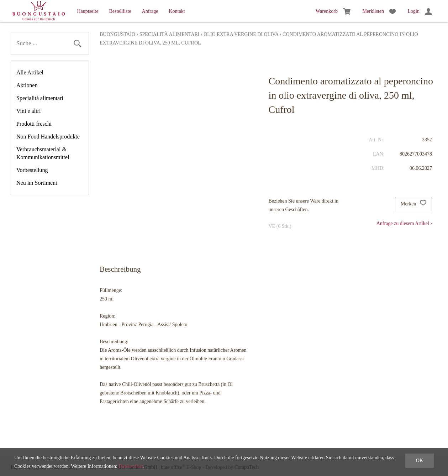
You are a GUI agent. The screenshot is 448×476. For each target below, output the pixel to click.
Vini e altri (28, 111)
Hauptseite (88, 11)
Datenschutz (131, 466)
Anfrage (150, 11)
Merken (413, 204)
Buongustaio (117, 34)
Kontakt (177, 11)
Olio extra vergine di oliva (241, 34)
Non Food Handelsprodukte (48, 137)
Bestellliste (120, 11)
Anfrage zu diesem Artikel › (404, 223)
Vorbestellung (32, 170)
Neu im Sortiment (37, 183)
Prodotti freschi (34, 124)
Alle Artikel (30, 72)
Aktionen (27, 85)
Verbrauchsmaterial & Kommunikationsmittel (43, 153)
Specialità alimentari (40, 98)
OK (420, 461)
